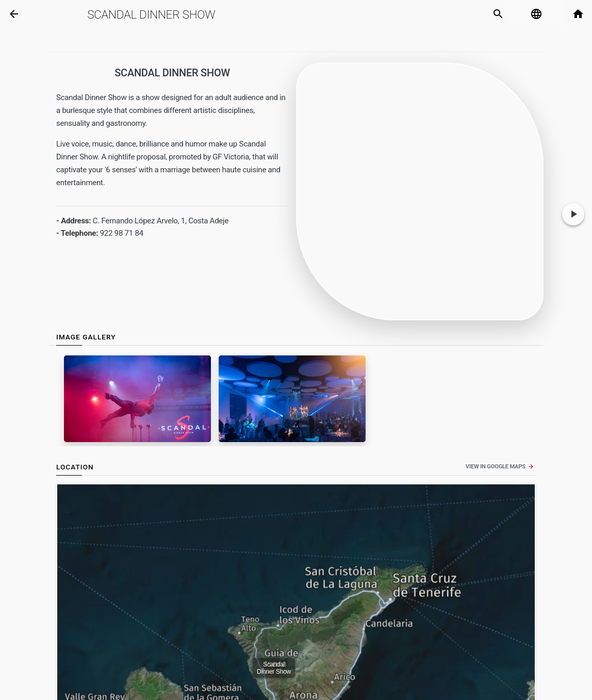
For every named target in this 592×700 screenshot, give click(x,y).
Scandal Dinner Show (151, 14)
